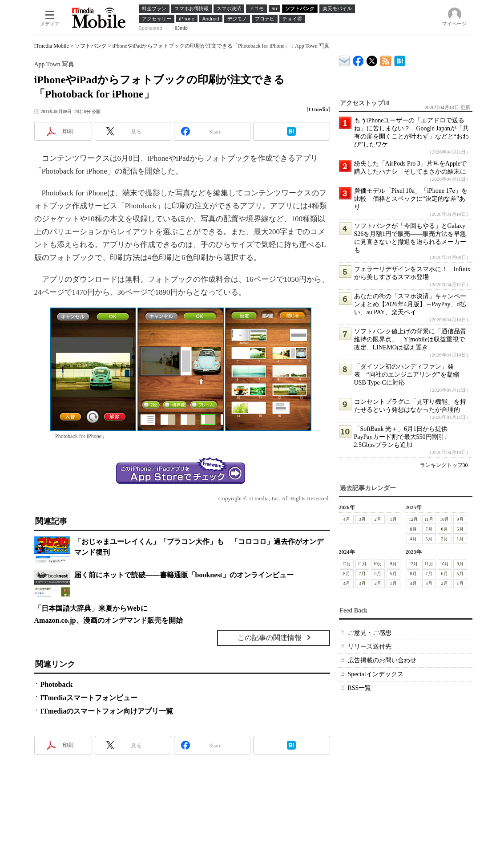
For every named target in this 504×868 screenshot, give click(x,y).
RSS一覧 (360, 688)
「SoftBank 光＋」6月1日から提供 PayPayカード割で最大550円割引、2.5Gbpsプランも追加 (404, 437)
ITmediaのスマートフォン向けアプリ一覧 (107, 711)
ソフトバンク (91, 46)
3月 (362, 519)
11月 (429, 519)
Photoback (57, 684)
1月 (393, 519)
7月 (429, 529)
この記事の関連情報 (270, 638)
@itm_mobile (372, 59)
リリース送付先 (370, 647)
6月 (445, 529)
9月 (460, 519)
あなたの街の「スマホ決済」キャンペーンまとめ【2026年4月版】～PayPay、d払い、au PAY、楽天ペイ (410, 304)
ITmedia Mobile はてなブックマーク (400, 59)
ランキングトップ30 (444, 465)
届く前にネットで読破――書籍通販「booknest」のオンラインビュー (184, 575)
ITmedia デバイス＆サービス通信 (345, 59)
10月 (444, 519)
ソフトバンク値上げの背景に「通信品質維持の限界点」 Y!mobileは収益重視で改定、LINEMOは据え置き (410, 339)
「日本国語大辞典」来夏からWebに (91, 608)
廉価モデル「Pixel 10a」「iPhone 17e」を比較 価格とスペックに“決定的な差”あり (411, 199)
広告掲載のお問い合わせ (382, 660)
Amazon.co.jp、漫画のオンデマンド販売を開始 (109, 620)
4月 (347, 519)
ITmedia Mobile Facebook (358, 59)
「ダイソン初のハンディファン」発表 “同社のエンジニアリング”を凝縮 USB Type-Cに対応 (410, 375)
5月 (460, 529)
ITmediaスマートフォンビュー (89, 698)
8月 (413, 529)
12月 (413, 519)
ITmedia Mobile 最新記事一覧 (386, 59)
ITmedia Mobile (52, 46)
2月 (378, 519)
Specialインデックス (376, 674)
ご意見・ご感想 (370, 633)
